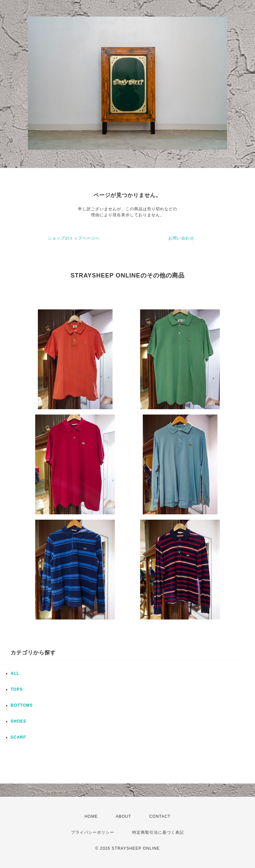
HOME (91, 816)
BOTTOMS (22, 705)
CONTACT (160, 816)
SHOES (18, 721)
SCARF (18, 737)
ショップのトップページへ (74, 238)
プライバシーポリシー (93, 832)
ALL (15, 673)
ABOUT (124, 816)
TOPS (17, 689)
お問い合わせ (181, 238)
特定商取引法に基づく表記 (158, 832)
